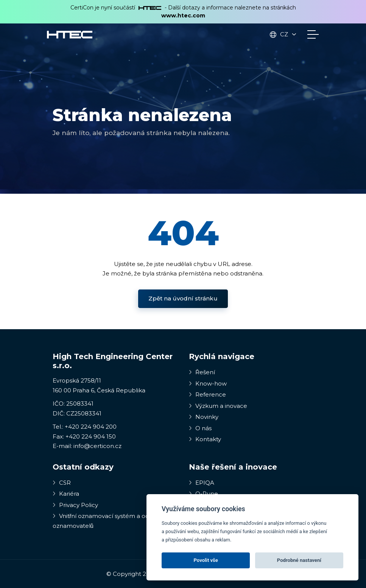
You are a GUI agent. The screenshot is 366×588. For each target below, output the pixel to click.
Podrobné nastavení (299, 560)
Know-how (208, 383)
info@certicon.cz (97, 446)
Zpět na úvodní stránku (183, 298)
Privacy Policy (75, 505)
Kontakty (205, 439)
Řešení (202, 372)
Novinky (204, 417)
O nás (200, 428)
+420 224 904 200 (91, 427)
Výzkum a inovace (218, 406)
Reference (207, 394)
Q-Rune (203, 494)
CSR (62, 483)
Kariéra (66, 494)
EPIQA (202, 483)
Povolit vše (206, 560)
